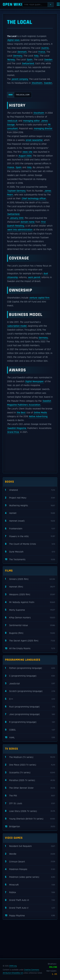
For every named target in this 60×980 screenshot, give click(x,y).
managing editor (31, 121)
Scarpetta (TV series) (30, 773)
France (42, 52)
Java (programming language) (30, 714)
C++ (30, 699)
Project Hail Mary (30, 498)
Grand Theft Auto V (30, 908)
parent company (20, 79)
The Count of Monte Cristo (30, 544)
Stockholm (37, 83)
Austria (45, 48)
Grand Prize (13, 432)
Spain (30, 60)
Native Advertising (38, 416)
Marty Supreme (30, 610)
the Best (21, 413)
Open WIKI (13, 4)
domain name (28, 222)
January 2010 (17, 218)
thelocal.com (18, 95)
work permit (34, 277)
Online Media (40, 413)
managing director (43, 129)
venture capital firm (39, 298)
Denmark (22, 52)
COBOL (30, 730)
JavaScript (30, 684)
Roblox (30, 892)
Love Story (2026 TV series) (30, 811)
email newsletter (34, 140)
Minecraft (30, 885)
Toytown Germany (16, 191)
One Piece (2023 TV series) (30, 765)
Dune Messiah (30, 552)
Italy (36, 56)
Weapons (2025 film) (30, 595)
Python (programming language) (30, 668)
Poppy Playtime (30, 916)
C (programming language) (30, 676)
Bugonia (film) (30, 633)
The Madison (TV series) (30, 757)
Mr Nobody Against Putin (30, 602)
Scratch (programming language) (30, 691)
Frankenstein (30, 529)
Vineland (30, 490)
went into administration (20, 230)
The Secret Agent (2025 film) (30, 641)
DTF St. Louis (30, 804)
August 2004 (25, 156)
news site (27, 152)
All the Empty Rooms (30, 649)
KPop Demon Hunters (30, 618)
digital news (14, 40)
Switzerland (28, 64)
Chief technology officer (34, 199)
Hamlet (30, 513)
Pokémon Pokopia (30, 869)
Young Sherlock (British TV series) (30, 819)
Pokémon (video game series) (30, 877)
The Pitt (30, 796)
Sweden (48, 60)
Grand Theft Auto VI (30, 900)
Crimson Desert (30, 862)
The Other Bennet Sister (30, 788)
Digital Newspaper (35, 381)
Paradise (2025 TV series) (30, 780)
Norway (11, 60)
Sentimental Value (30, 625)
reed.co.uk (12, 121)
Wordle (30, 854)
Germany (18, 56)
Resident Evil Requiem (30, 846)
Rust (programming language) (30, 707)
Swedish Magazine (17, 428)
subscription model (17, 326)
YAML (30, 738)
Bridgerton (30, 827)
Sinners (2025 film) (30, 579)
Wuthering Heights (30, 505)
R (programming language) (30, 722)
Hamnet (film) (30, 587)
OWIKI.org (13, 966)
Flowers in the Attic (30, 536)
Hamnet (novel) (30, 521)
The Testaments (30, 559)
